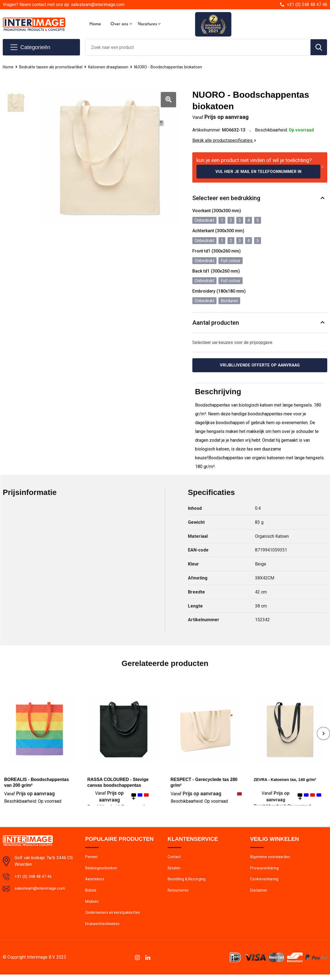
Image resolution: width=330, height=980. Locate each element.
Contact (175, 858)
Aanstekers (95, 882)
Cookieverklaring (265, 882)
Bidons (91, 894)
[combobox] (198, 47)
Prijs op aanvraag (29, 795)
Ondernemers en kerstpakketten (114, 917)
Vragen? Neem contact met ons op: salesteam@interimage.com (64, 5)
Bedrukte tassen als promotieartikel (52, 67)
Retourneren (179, 894)
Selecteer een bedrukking (226, 199)
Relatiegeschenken (102, 870)
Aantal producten (216, 323)
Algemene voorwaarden (271, 858)
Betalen (174, 870)
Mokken (92, 906)
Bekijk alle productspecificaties (224, 140)
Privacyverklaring (265, 870)
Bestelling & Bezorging (188, 882)
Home (95, 24)
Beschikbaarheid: (33, 802)
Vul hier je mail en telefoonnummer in (259, 172)
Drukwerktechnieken (103, 929)
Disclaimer (259, 894)
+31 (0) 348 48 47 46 (307, 5)
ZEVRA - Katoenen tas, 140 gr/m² (288, 781)
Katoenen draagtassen (110, 67)
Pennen (92, 858)
